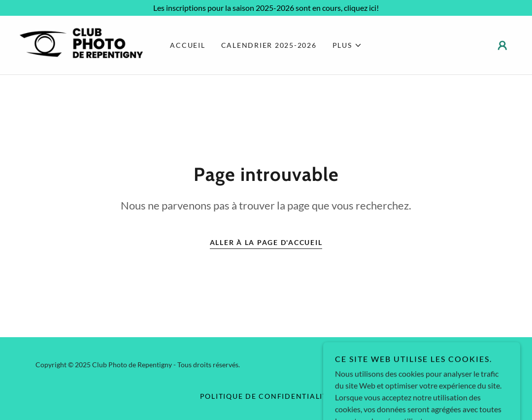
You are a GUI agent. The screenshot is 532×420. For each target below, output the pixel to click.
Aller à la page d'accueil (266, 242)
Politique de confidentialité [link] (266, 396)
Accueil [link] (187, 45)
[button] (347, 45)
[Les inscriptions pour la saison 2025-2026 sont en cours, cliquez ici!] (266, 8)
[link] (81, 44)
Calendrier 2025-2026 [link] (269, 45)
